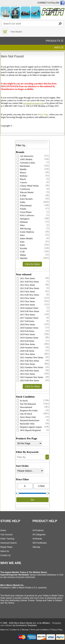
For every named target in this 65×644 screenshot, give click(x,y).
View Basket (16, 32)
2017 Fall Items (25, 321)
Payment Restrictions (28, 420)
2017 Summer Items (28, 318)
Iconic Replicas (25, 232)
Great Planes (24, 212)
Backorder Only (26, 424)
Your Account (6, 535)
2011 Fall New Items (28, 282)
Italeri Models (25, 238)
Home (3, 530)
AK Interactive (25, 156)
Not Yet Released (26, 404)
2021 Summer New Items (30, 357)
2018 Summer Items (28, 328)
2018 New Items (26, 324)
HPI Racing (24, 229)
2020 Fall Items (25, 351)
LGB (21, 252)
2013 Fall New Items (28, 295)
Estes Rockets (25, 199)
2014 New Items (26, 298)
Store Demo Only (26, 417)
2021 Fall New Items (28, 361)
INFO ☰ (59, 47)
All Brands (37, 539)
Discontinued (24, 407)
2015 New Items (26, 301)
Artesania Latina (26, 163)
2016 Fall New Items (28, 311)
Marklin (22, 258)
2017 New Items (26, 315)
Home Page (43, 114)
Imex (21, 235)
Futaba (21, 209)
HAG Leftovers (25, 215)
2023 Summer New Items (30, 377)
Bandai (22, 169)
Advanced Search (9, 543)
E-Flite (21, 196)
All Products (38, 530)
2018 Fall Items (25, 331)
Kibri (21, 245)
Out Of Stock (24, 414)
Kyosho (22, 248)
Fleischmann (24, 205)
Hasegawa (23, 219)
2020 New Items (26, 344)
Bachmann (23, 166)
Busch (21, 179)
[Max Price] (41, 486)
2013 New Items (26, 291)
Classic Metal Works (28, 186)
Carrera (22, 182)
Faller (21, 202)
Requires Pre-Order (27, 410)
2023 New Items (26, 374)
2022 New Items (26, 364)
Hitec (21, 225)
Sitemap (36, 547)
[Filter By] (30, 457)
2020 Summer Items (28, 347)
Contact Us (5, 555)
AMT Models (24, 159)
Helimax (22, 222)
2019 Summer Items (28, 338)
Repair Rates (6, 547)
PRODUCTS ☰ (55, 41)
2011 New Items (26, 278)
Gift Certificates (40, 543)
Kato (21, 242)
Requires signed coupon (29, 427)
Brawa (21, 172)
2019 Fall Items (25, 341)
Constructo (23, 189)
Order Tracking (7, 539)
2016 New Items (26, 305)
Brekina (22, 176)
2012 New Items (26, 285)
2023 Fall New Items (28, 380)
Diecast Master (25, 192)
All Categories (39, 535)
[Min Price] (25, 486)
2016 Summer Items (28, 308)
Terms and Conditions (40, 630)
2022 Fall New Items (28, 371)
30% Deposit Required (29, 430)
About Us (5, 551)
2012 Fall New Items (28, 288)
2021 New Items (26, 354)
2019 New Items (26, 334)
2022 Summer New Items (30, 367)
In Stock (22, 401)
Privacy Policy (57, 630)
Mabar (21, 255)
